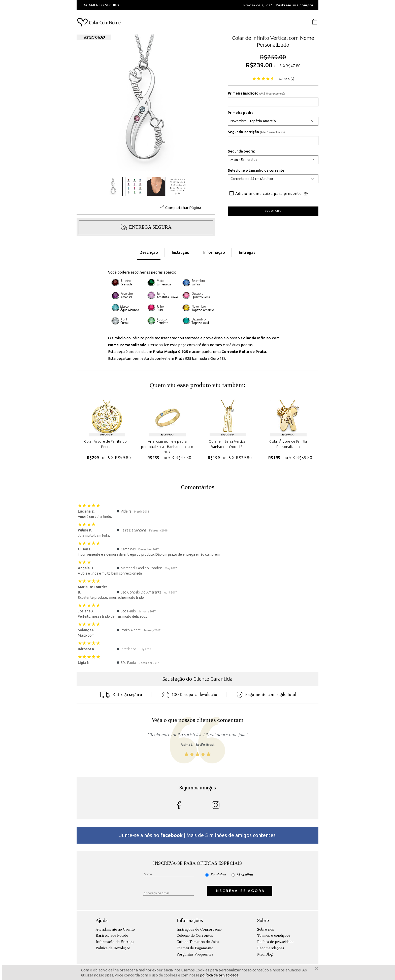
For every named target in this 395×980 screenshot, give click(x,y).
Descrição (149, 252)
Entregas (247, 252)
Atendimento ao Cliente (115, 929)
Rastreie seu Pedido (112, 935)
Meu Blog (265, 954)
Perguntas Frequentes (195, 954)
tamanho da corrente (267, 170)
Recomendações (271, 948)
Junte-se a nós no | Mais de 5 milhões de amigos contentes (197, 835)
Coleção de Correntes (195, 935)
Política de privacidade (275, 942)
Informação (214, 252)
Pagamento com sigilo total (266, 694)
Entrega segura (120, 694)
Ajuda (102, 920)
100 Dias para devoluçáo (189, 694)
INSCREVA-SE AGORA (240, 891)
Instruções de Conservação (199, 929)
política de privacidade (219, 975)
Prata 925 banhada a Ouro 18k (200, 358)
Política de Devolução (113, 948)
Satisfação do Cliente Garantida (197, 679)
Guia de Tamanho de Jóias (198, 942)
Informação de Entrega (115, 942)
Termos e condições (274, 935)
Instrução (181, 252)
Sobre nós (266, 929)
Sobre (263, 920)
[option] (145, 5)
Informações (190, 920)
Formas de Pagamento (195, 948)
